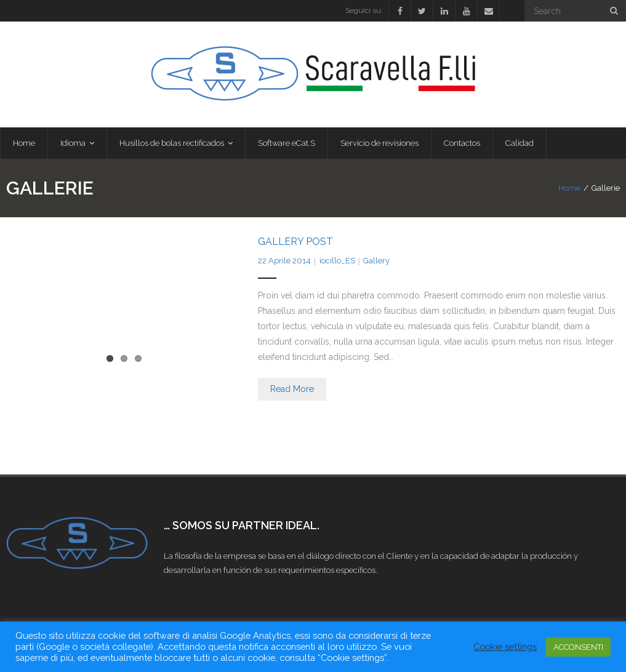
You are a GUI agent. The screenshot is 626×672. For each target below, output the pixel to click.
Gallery (376, 261)
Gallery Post (295, 242)
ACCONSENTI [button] (578, 647)
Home (569, 188)
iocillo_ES (337, 261)
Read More (292, 389)
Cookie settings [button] (505, 646)
